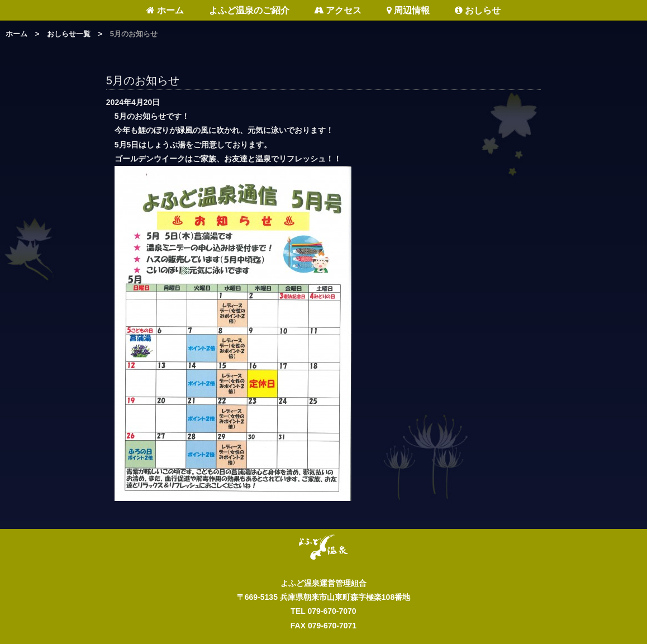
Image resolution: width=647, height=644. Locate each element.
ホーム (165, 10)
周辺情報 (408, 10)
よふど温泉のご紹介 (249, 10)
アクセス (338, 10)
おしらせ (478, 10)
